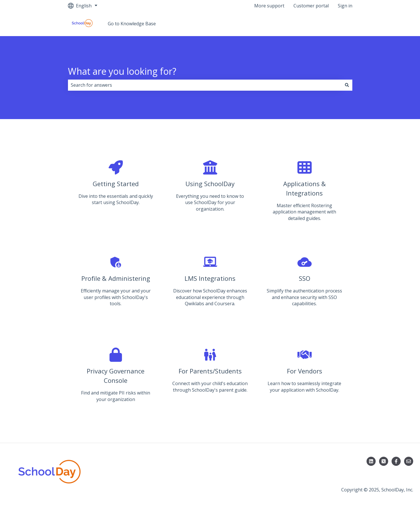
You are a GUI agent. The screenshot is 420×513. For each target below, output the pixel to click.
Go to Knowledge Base (132, 24)
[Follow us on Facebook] (396, 461)
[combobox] (205, 85)
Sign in (345, 6)
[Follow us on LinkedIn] (371, 461)
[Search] (347, 85)
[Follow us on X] (384, 461)
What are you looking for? (122, 71)
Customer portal (311, 6)
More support (269, 6)
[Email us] (409, 461)
